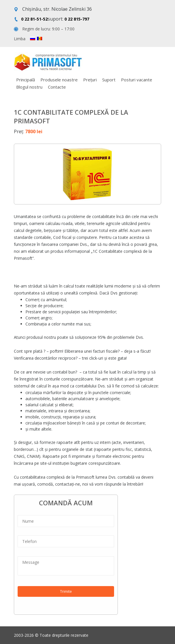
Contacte (57, 87)
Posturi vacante (137, 80)
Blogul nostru (29, 87)
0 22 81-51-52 (34, 19)
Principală (26, 80)
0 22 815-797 (77, 19)
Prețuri (90, 80)
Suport (109, 80)
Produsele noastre (59, 80)
